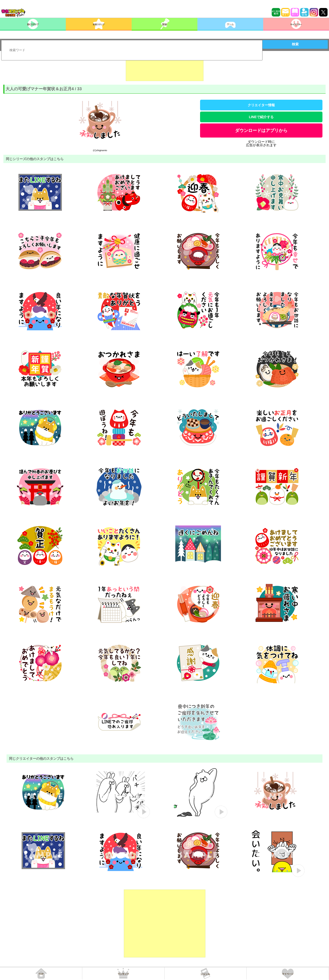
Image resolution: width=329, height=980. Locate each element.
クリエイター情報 (261, 105)
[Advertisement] (165, 69)
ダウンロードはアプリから (261, 131)
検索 (295, 44)
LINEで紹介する (261, 117)
